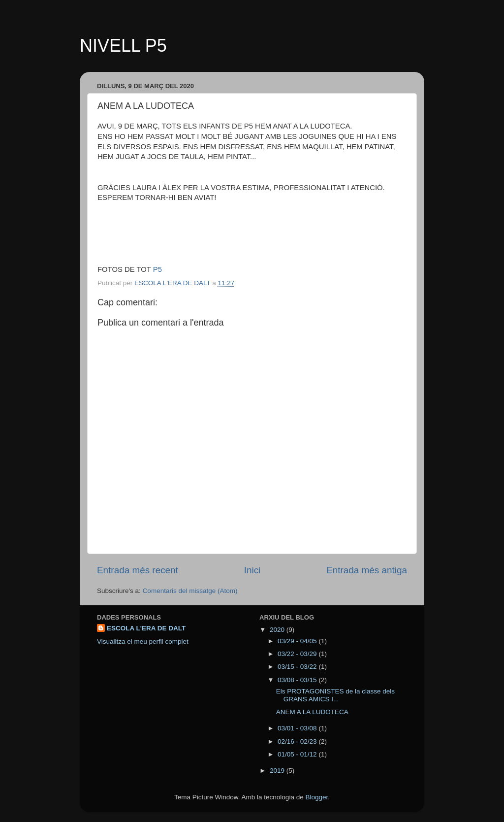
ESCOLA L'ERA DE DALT (146, 628)
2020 (278, 630)
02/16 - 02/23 (298, 741)
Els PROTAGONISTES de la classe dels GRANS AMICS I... (335, 695)
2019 (278, 771)
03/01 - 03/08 (298, 728)
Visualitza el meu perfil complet (143, 641)
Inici (252, 570)
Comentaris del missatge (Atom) (190, 591)
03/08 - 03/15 (298, 680)
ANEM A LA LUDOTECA (312, 712)
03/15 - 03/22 (298, 667)
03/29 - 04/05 (298, 641)
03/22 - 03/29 (298, 654)
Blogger (316, 797)
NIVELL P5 (123, 46)
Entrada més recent (138, 570)
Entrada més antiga (367, 570)
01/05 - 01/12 (298, 754)
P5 (157, 269)
